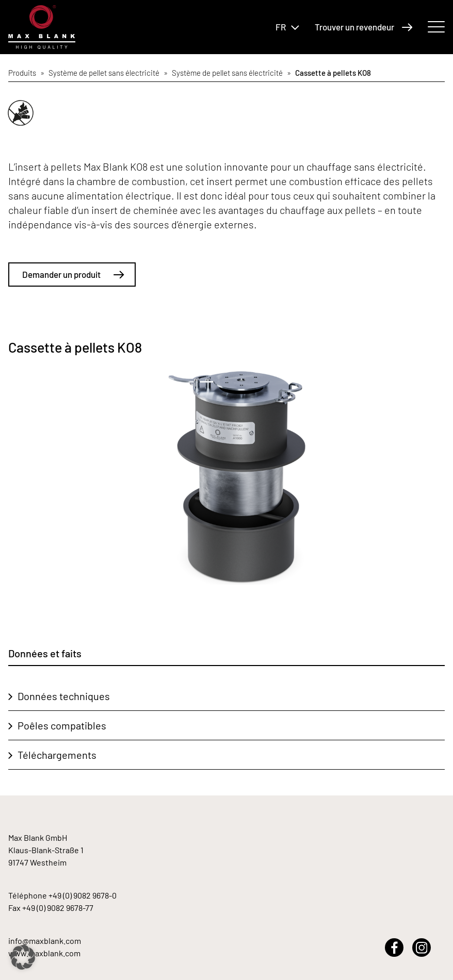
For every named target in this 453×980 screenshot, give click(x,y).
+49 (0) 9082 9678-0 (83, 895)
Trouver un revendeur (364, 27)
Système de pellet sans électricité (104, 73)
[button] (23, 957)
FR (287, 27)
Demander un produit (73, 274)
